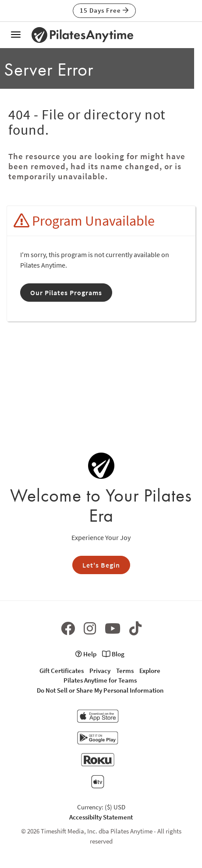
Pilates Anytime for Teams (100, 680)
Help (86, 654)
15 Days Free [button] (104, 10)
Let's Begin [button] (101, 565)
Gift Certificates (62, 671)
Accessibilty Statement (101, 817)
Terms (125, 671)
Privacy (100, 671)
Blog (113, 654)
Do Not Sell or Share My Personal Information (100, 690)
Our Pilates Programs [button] (66, 293)
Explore (150, 671)
